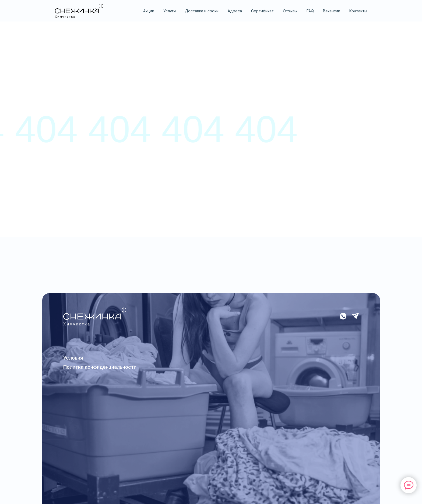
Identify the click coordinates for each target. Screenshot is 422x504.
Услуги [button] (170, 11)
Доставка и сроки (202, 11)
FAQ (310, 11)
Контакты (358, 11)
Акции (149, 11)
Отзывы (290, 11)
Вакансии (332, 11)
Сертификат (262, 11)
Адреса (235, 11)
